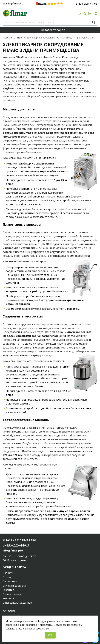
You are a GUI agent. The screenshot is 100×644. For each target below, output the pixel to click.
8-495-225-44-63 (86, 4)
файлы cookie (33, 621)
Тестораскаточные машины (26, 420)
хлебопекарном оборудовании (39, 69)
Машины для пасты (19, 109)
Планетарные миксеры (22, 224)
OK (50, 635)
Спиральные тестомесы (23, 316)
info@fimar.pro (15, 3)
